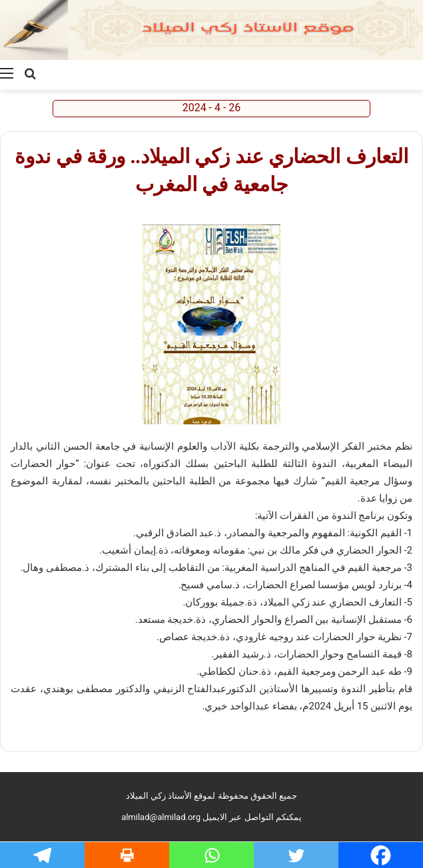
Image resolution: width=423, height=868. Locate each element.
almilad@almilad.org (161, 817)
